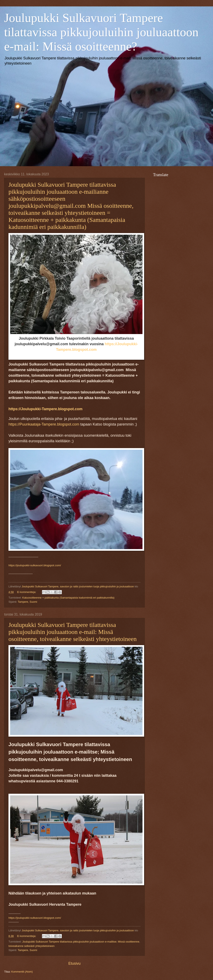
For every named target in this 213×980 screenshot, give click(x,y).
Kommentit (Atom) (22, 972)
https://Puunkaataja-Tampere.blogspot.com (44, 424)
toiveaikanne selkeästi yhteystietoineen (32, 946)
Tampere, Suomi (28, 602)
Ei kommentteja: (27, 592)
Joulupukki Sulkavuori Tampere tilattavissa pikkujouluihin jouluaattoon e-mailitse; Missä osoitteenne (81, 942)
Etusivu (74, 963)
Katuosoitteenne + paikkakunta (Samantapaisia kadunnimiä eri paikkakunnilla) (68, 598)
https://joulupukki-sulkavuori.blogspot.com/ (35, 565)
